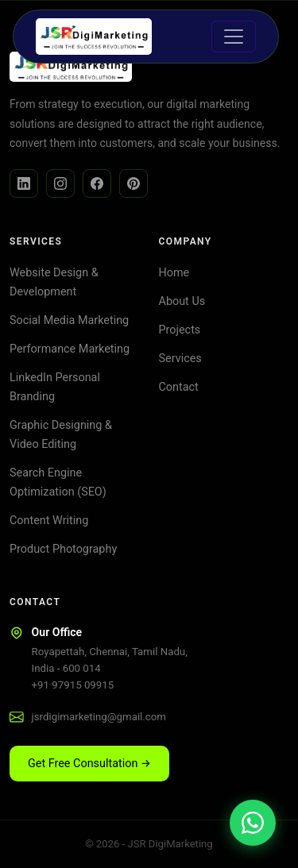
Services (180, 359)
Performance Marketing (70, 349)
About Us (182, 301)
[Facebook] (97, 183)
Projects (180, 330)
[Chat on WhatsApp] (253, 823)
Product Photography (63, 549)
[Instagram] (60, 183)
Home (174, 273)
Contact (179, 387)
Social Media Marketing (69, 320)
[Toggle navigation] (234, 37)
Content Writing (49, 521)
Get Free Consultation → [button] (89, 764)
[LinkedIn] (24, 183)
